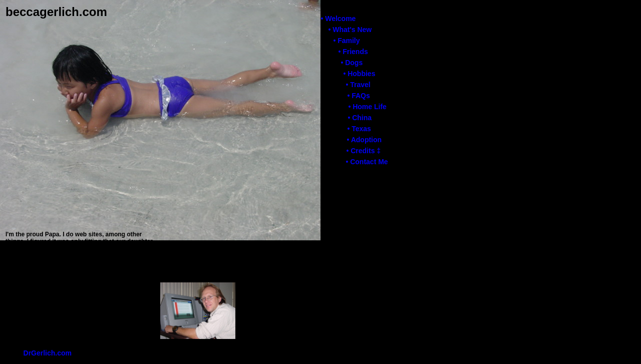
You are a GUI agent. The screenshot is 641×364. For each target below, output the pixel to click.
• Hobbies (359, 74)
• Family (346, 41)
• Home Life (367, 107)
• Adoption (364, 140)
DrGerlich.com (48, 353)
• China (360, 118)
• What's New (350, 30)
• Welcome (338, 19)
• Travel (358, 85)
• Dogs (352, 63)
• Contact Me (367, 162)
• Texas (359, 129)
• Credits (363, 151)
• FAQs (358, 96)
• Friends (353, 52)
